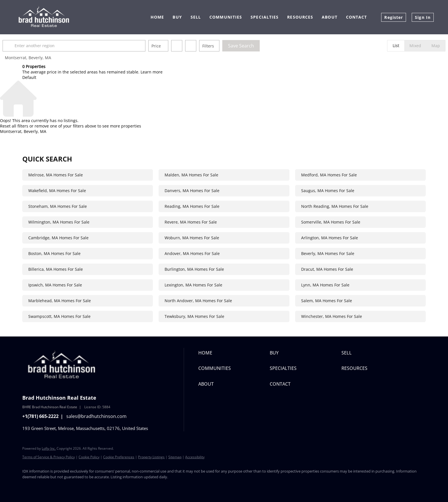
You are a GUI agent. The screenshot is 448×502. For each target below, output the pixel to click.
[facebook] (29, 487)
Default (29, 77)
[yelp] (62, 487)
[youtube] (95, 487)
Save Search (261, 46)
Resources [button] (300, 17)
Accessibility (195, 457)
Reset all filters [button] (14, 126)
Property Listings (151, 457)
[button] (29, 46)
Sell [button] (196, 17)
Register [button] (394, 17)
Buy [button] (177, 17)
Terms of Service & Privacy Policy (49, 457)
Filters (228, 46)
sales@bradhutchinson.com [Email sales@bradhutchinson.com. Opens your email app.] (96, 416)
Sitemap (175, 457)
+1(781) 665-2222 (40, 416)
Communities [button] (226, 17)
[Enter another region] (96, 46)
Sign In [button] (423, 17)
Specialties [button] (265, 17)
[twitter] (46, 487)
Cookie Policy (89, 457)
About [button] (330, 17)
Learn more (152, 72)
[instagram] (79, 487)
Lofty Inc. (49, 448)
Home (157, 17)
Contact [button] (357, 17)
